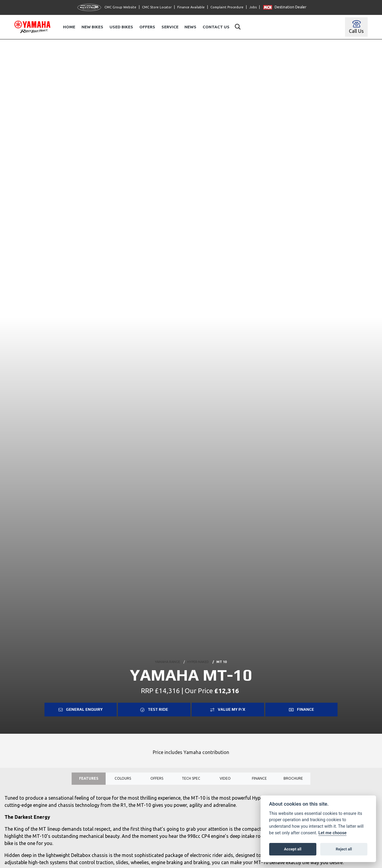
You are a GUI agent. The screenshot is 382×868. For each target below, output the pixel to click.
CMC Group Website (107, 7)
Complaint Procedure (227, 7)
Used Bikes (121, 27)
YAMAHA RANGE (167, 661)
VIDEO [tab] (225, 779)
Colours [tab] (123, 779)
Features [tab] (89, 779)
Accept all (293, 849)
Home (69, 27)
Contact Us (216, 27)
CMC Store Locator (157, 7)
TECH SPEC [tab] (191, 779)
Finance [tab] (259, 779)
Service (170, 27)
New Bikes (92, 27)
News (190, 27)
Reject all (344, 849)
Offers (147, 27)
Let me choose (333, 833)
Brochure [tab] (293, 779)
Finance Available (191, 7)
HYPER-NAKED (198, 661)
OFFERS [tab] (157, 779)
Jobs (253, 7)
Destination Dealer (285, 7)
